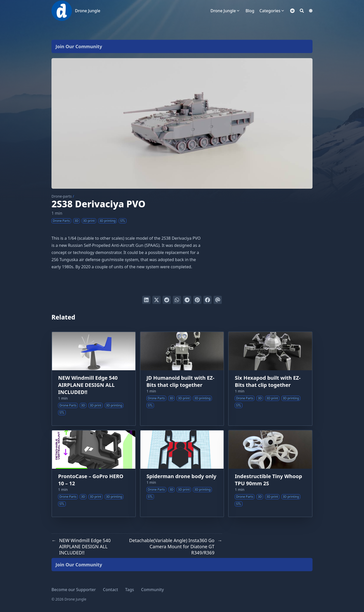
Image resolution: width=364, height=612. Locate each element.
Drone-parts (62, 196)
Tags (130, 590)
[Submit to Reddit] (167, 300)
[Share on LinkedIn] (146, 300)
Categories (270, 11)
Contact (110, 590)
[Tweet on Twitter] (157, 300)
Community (153, 590)
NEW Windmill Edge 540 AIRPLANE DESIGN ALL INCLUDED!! (88, 385)
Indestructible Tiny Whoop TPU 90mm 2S (268, 480)
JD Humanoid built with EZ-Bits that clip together (180, 381)
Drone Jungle (88, 11)
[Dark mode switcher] (311, 11)
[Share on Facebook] (207, 300)
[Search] (302, 11)
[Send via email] (218, 300)
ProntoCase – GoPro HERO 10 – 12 (91, 480)
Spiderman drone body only (181, 476)
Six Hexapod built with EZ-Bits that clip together (268, 381)
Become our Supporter (74, 590)
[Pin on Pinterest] (197, 300)
